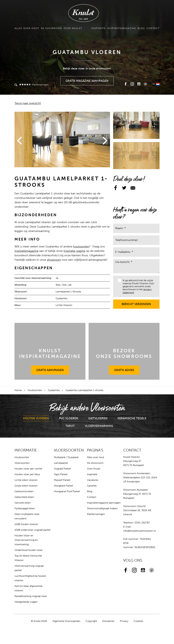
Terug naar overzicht (28, 103)
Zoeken (16, 85)
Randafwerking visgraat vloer (31, 596)
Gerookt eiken (23, 503)
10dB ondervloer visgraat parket (32, 530)
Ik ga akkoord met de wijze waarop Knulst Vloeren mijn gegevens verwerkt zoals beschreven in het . (136, 286)
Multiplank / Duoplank (66, 457)
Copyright (91, 621)
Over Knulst (73, 28)
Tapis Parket (61, 474)
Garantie (92, 486)
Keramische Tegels (132, 418)
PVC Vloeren (69, 418)
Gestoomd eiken (24, 491)
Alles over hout (27, 28)
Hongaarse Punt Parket (67, 491)
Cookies (138, 621)
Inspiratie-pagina (74, 251)
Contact (153, 28)
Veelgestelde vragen (26, 602)
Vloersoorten (22, 463)
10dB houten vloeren (26, 524)
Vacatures (93, 480)
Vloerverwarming (99, 426)
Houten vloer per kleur (27, 474)
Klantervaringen (34, 85)
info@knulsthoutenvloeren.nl (139, 531)
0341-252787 (142, 523)
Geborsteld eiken (24, 497)
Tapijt (70, 426)
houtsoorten (81, 246)
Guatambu (54, 390)
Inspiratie (98, 28)
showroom (54, 260)
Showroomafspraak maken (102, 508)
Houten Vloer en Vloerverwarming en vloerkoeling (26, 540)
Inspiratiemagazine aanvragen (104, 503)
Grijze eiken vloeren (26, 486)
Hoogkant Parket (63, 486)
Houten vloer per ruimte (28, 469)
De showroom (52, 28)
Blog (141, 28)
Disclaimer (108, 621)
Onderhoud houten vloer (29, 550)
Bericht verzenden (136, 303)
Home (18, 390)
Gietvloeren (98, 418)
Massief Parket (62, 480)
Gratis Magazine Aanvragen (87, 79)
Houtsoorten (35, 390)
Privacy (124, 621)
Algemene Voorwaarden (66, 621)
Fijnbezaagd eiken (25, 508)
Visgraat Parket (62, 469)
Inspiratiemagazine (122, 28)
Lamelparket (61, 463)
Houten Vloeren (36, 418)
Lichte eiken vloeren (26, 480)
